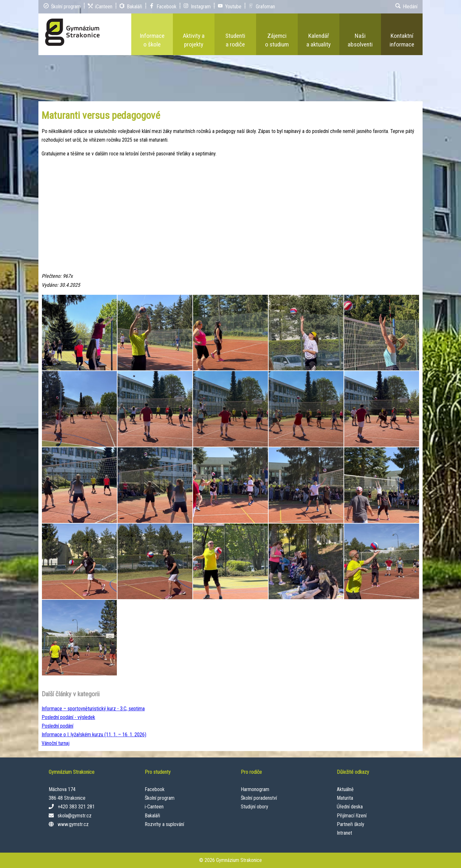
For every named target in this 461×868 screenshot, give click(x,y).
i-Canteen (154, 807)
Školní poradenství (259, 798)
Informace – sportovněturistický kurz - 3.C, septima (93, 709)
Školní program (160, 798)
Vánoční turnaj (56, 743)
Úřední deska (350, 807)
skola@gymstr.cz (75, 816)
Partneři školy (351, 824)
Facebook (155, 789)
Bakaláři (152, 816)
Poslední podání (57, 726)
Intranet (344, 833)
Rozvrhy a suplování (164, 824)
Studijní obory (255, 807)
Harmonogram (255, 789)
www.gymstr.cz (73, 824)
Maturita (345, 798)
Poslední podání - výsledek (68, 717)
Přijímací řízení (352, 816)
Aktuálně (345, 789)
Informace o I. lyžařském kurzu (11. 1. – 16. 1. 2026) (94, 735)
